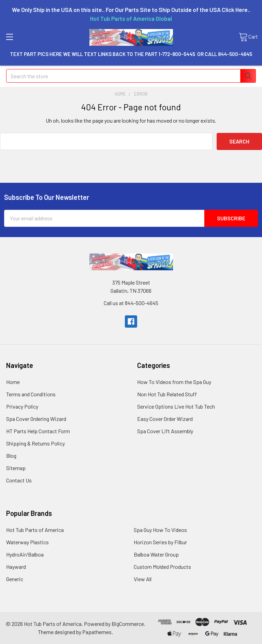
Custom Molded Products (162, 567)
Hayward (16, 567)
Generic (15, 579)
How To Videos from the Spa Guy (174, 382)
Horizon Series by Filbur (160, 542)
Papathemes (97, 632)
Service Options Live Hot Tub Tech (176, 406)
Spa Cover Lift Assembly (165, 431)
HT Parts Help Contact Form (38, 431)
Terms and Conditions (31, 394)
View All (143, 579)
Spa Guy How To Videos (160, 530)
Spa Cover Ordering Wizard (36, 419)
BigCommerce (128, 624)
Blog (11, 456)
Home (13, 382)
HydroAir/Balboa (25, 554)
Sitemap (16, 468)
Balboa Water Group (156, 554)
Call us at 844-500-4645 (131, 303)
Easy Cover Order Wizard (165, 419)
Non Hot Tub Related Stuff (167, 394)
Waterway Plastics (27, 542)
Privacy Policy (22, 406)
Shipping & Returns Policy (35, 443)
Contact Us (19, 480)
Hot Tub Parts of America (35, 530)
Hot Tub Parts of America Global (131, 18)
